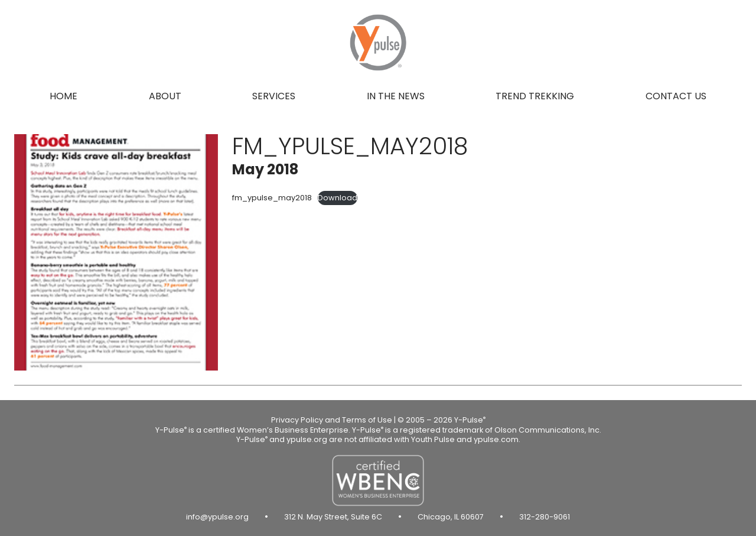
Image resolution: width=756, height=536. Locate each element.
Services (274, 96)
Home (63, 96)
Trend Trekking (535, 96)
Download (338, 198)
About (165, 96)
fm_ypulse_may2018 (272, 198)
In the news (396, 96)
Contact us (676, 96)
